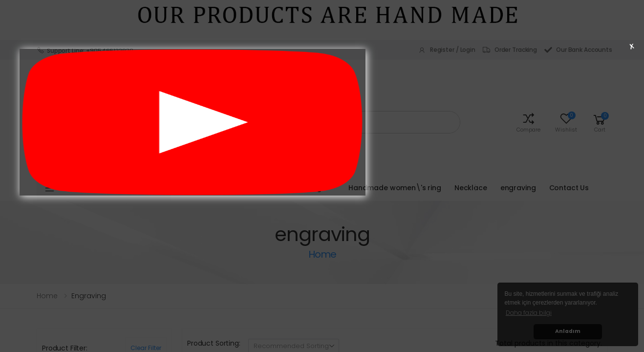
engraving (518, 188)
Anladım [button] (568, 331)
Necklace (471, 188)
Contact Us (569, 188)
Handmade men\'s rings (282, 188)
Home (47, 296)
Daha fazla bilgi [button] (529, 313)
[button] (528, 122)
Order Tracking (510, 50)
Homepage (206, 188)
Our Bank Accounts (578, 50)
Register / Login (447, 50)
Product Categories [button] (114, 188)
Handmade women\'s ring (395, 188)
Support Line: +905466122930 (85, 50)
